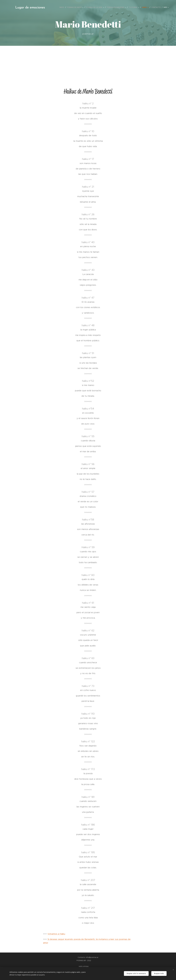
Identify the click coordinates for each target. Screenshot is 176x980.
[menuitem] (63, 7)
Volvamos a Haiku (56, 934)
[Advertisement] (88, 63)
